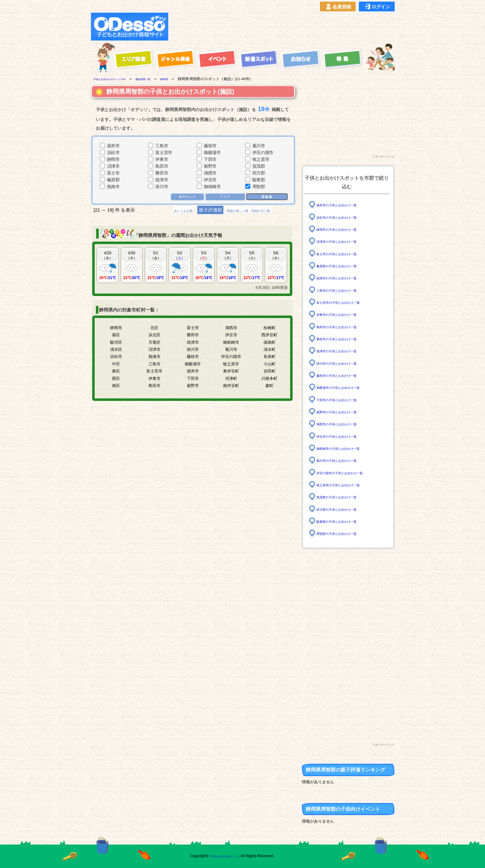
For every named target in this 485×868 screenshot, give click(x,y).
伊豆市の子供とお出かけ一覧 (345, 436)
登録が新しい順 (237, 211)
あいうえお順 (170, 211)
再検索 (267, 197)
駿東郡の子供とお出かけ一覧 (345, 521)
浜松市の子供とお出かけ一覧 (345, 217)
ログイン (377, 7)
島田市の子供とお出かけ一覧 (345, 327)
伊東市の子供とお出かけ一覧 (345, 314)
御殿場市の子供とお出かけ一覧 (347, 387)
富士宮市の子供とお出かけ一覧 (347, 302)
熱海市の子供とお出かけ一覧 (345, 278)
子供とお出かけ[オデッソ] (217, 856)
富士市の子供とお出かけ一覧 (345, 254)
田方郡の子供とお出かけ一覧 (345, 509)
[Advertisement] (283, 27)
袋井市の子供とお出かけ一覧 (345, 205)
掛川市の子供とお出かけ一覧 (345, 363)
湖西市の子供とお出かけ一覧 (345, 424)
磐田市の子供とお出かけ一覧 (345, 339)
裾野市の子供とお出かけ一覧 (345, 412)
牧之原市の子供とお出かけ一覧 (347, 485)
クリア (226, 197)
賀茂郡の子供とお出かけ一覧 (345, 497)
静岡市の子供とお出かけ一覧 (345, 229)
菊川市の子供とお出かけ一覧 (345, 460)
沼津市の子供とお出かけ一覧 (345, 241)
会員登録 (338, 7)
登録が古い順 (274, 211)
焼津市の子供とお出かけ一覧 (345, 351)
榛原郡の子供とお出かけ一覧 (345, 266)
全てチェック (186, 197)
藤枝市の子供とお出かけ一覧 (345, 375)
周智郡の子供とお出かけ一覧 (345, 533)
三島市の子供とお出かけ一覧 (345, 290)
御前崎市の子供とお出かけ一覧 (347, 448)
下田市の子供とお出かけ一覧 (345, 400)
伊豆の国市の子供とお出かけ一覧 (349, 473)
